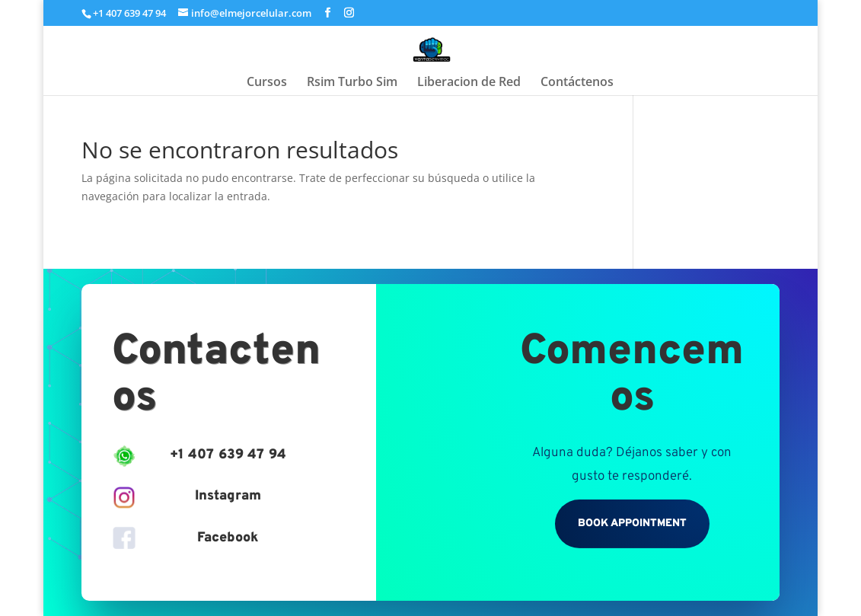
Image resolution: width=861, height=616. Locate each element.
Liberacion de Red (469, 83)
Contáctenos (577, 83)
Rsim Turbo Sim (352, 83)
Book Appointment (632, 523)
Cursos (267, 83)
